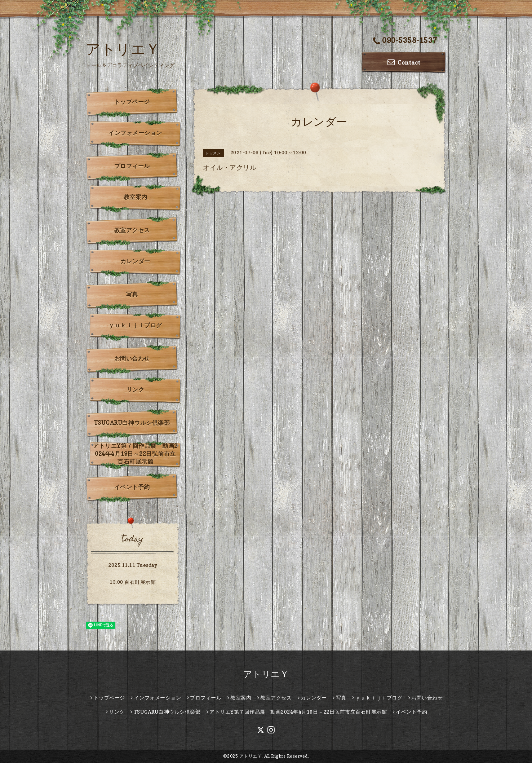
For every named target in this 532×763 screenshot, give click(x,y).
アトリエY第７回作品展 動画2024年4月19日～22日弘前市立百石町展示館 (135, 454)
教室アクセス (132, 230)
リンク (136, 389)
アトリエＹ (123, 49)
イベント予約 (132, 487)
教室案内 (136, 197)
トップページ (132, 102)
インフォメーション (135, 133)
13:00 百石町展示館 (133, 582)
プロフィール (132, 166)
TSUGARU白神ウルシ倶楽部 (132, 423)
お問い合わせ (132, 358)
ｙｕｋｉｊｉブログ (135, 325)
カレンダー (135, 261)
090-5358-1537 (405, 41)
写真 (132, 294)
